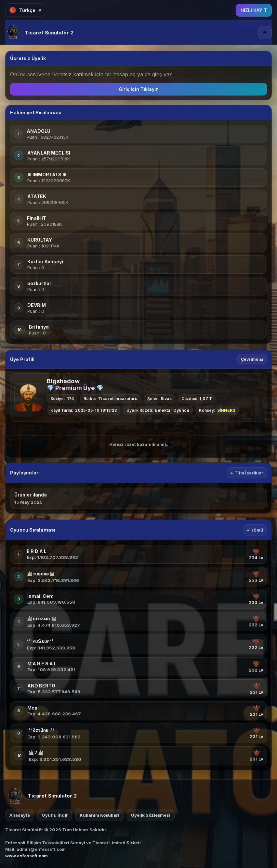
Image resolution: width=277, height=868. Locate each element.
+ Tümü (255, 530)
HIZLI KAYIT (254, 10)
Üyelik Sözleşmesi (151, 815)
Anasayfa (20, 815)
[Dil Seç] (25, 10)
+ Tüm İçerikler (247, 473)
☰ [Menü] (265, 32)
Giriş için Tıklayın (139, 89)
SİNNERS (226, 410)
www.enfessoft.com (26, 856)
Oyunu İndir (55, 815)
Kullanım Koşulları (99, 815)
